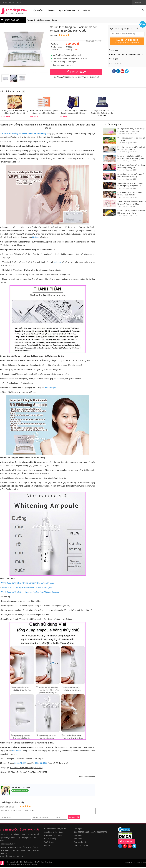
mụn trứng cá (50, 388)
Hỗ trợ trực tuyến (127, 842)
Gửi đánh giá (74, 818)
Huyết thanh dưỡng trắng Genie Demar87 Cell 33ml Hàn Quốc (28, 583)
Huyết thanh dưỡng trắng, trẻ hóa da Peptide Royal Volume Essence (30, 592)
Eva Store (16, 751)
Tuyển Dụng (49, 843)
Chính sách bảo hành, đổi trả (55, 829)
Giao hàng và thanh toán (53, 833)
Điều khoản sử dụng (27, 863)
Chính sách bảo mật (12, 863)
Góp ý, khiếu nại (50, 839)
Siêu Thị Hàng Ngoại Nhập (44, 863)
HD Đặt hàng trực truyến (53, 836)
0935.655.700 (115, 54)
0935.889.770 (138, 54)
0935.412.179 (127, 54)
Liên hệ (47, 846)
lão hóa (35, 237)
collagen (58, 262)
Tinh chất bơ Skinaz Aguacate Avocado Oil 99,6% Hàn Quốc (27, 587)
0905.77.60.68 (41, 763)
